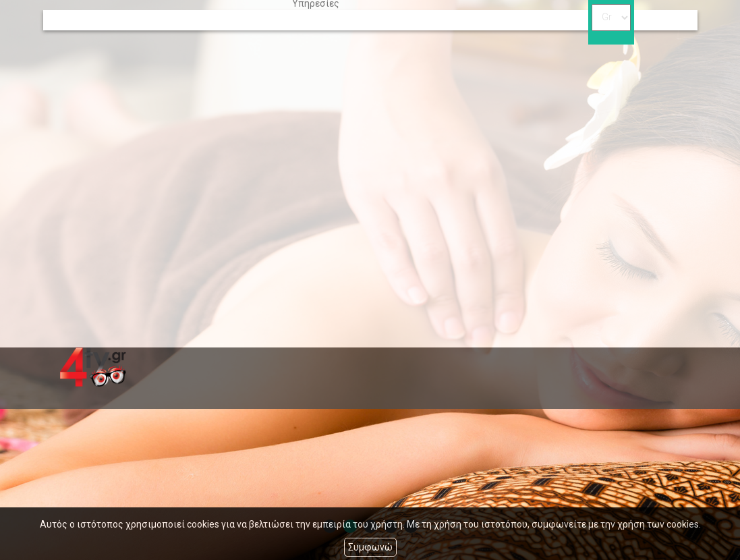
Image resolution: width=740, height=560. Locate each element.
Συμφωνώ (370, 547)
